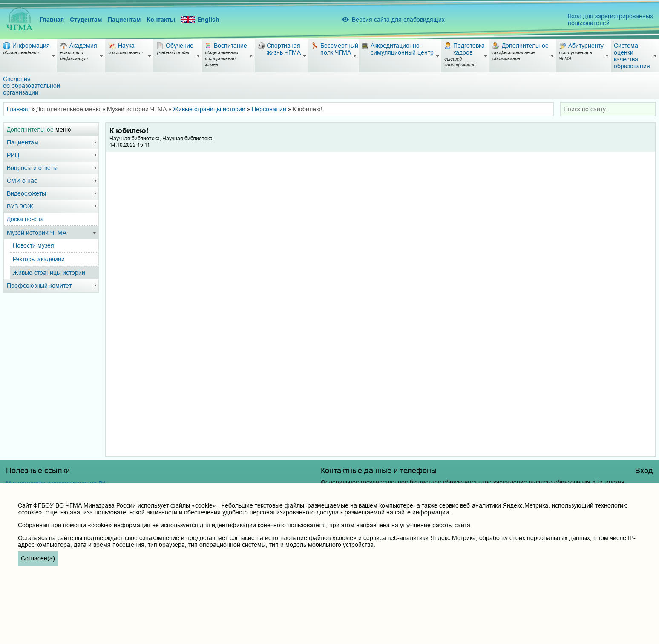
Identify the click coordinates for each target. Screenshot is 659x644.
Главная (52, 20)
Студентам (86, 20)
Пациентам (124, 20)
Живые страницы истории (209, 109)
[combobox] (608, 109)
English (200, 20)
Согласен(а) (38, 558)
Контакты (161, 20)
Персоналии (269, 109)
